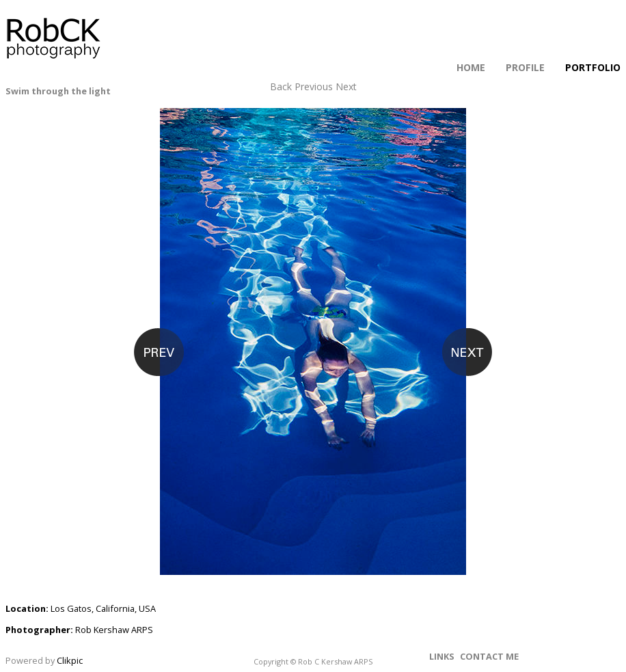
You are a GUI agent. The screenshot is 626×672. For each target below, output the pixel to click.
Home (471, 67)
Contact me (489, 656)
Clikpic (70, 660)
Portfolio (593, 67)
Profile (525, 67)
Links (442, 656)
